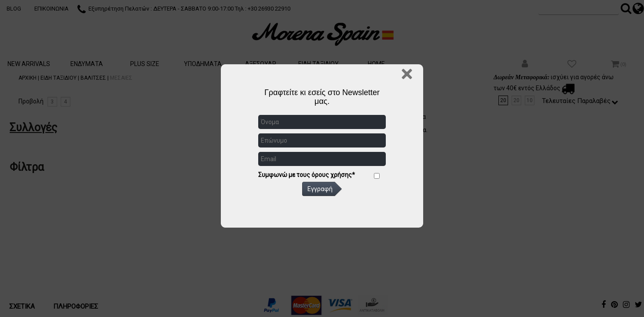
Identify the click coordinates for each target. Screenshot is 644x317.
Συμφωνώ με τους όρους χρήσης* (307, 175)
